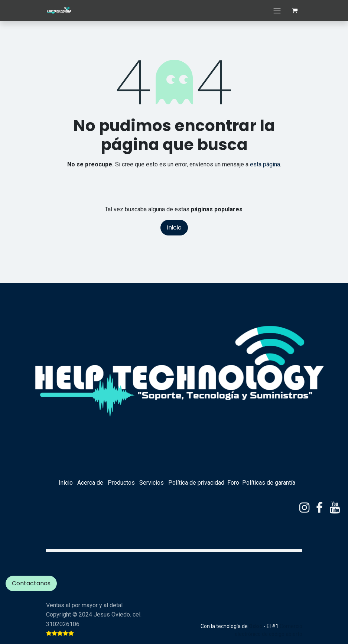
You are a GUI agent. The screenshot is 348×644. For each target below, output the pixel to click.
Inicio (174, 227)
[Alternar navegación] (277, 11)
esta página (265, 164)
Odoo (256, 626)
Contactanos (31, 583)
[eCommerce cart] (295, 10)
